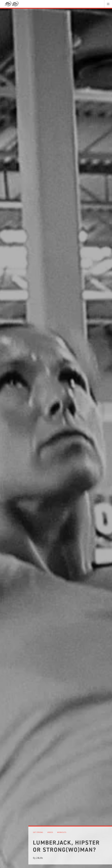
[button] (108, 4)
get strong (38, 832)
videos (50, 832)
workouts (62, 832)
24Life (39, 858)
